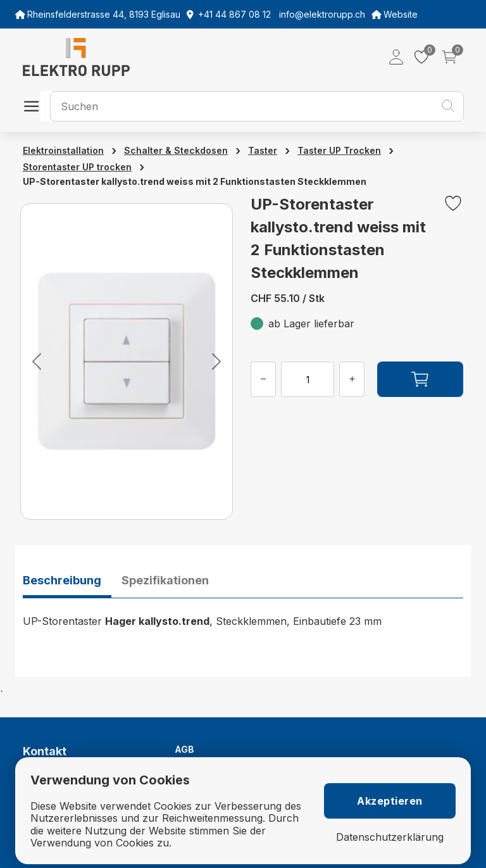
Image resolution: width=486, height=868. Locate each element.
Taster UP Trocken (339, 150)
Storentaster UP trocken (77, 167)
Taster (263, 150)
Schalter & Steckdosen (176, 150)
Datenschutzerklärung (390, 837)
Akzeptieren (390, 801)
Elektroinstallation (63, 150)
